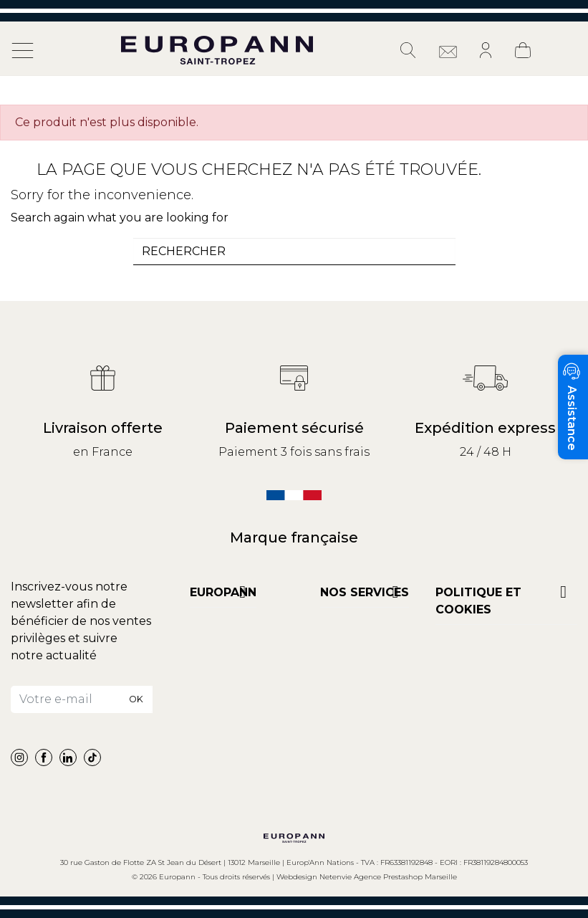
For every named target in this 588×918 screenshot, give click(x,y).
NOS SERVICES (365, 592)
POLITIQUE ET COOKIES (478, 601)
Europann (223, 592)
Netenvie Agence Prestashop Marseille (388, 877)
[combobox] (294, 252)
